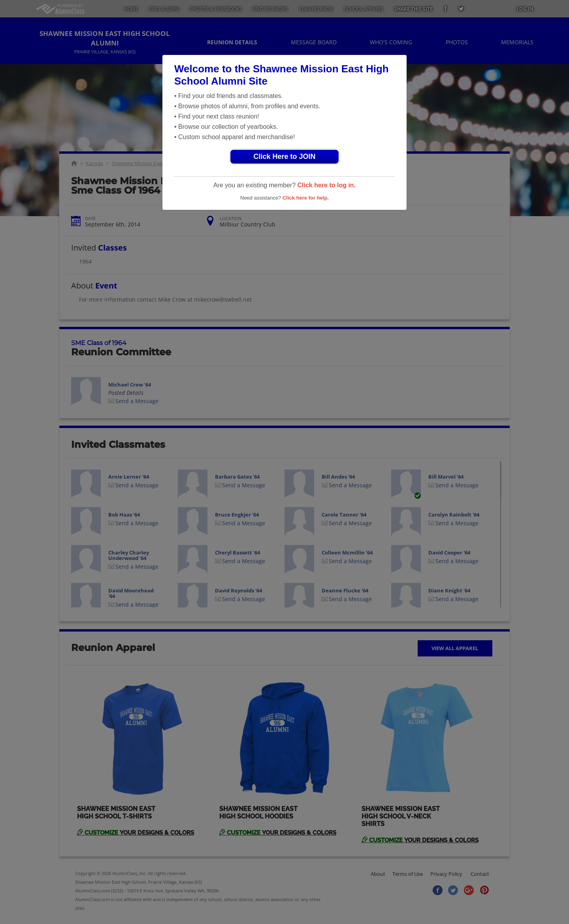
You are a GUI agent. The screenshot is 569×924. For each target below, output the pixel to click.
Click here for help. (306, 198)
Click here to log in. (326, 185)
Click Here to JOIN (284, 157)
